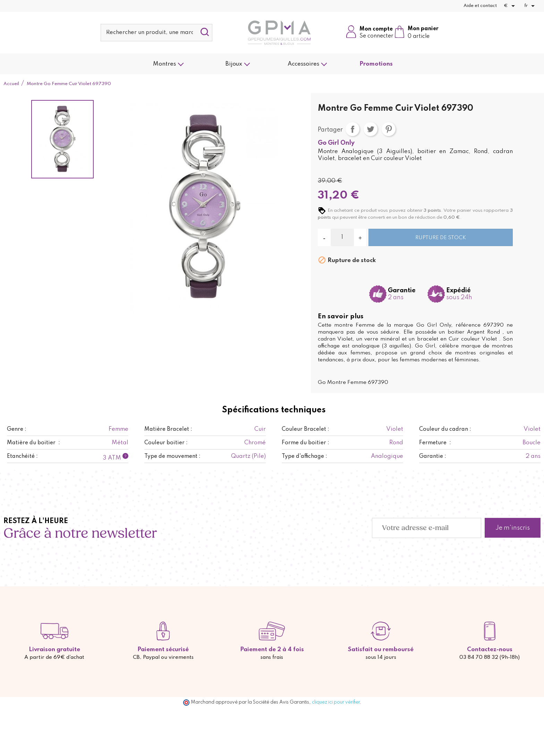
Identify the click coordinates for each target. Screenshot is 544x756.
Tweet (371, 129)
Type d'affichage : (304, 456)
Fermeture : (435, 443)
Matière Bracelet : (168, 429)
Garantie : (433, 456)
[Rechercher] (156, 33)
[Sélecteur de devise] (511, 6)
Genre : (17, 429)
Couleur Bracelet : (305, 429)
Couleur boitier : (166, 443)
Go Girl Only (336, 143)
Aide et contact (480, 6)
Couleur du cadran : (445, 429)
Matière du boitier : (33, 443)
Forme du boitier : (305, 443)
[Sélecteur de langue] (531, 6)
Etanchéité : (22, 456)
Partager (352, 129)
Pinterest (389, 129)
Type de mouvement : (172, 456)
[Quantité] (342, 237)
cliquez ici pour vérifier (336, 702)
